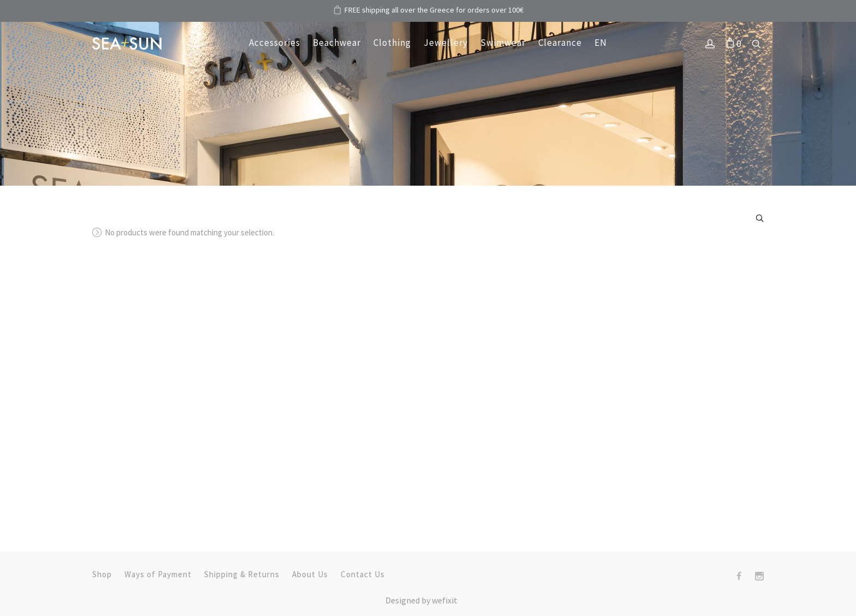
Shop (102, 574)
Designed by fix (421, 600)
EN (601, 43)
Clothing (392, 43)
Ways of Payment (158, 574)
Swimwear (503, 43)
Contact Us (363, 574)
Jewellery (446, 43)
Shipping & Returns (242, 574)
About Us (310, 574)
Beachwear (337, 43)
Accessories (275, 43)
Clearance (560, 43)
